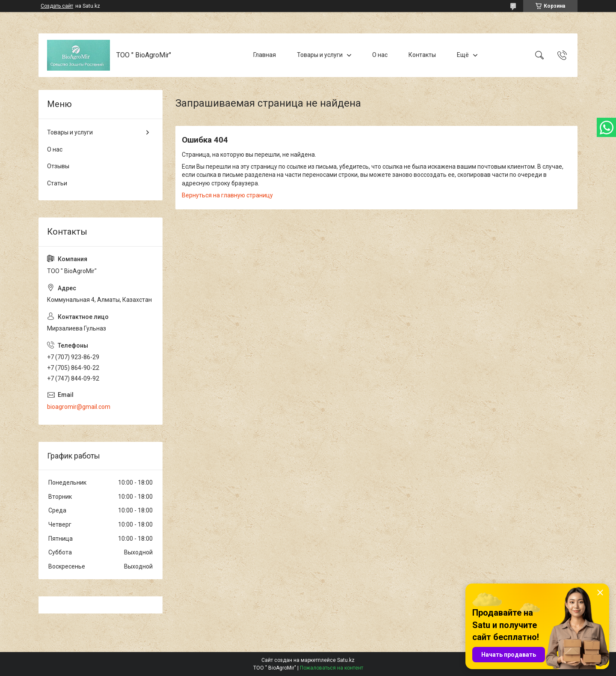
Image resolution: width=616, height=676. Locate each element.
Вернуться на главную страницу (227, 195)
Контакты (422, 55)
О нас (380, 55)
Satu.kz (346, 660)
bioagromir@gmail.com (79, 407)
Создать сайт (57, 6)
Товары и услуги (320, 55)
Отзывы (58, 166)
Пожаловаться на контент (332, 668)
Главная (265, 55)
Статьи (57, 183)
